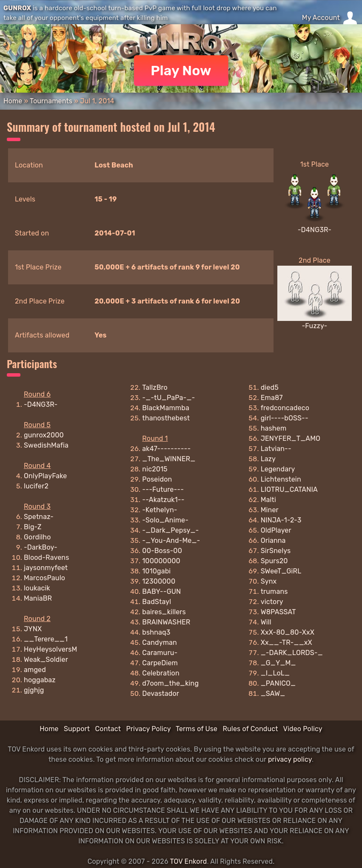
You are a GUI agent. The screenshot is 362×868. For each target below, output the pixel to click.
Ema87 (272, 398)
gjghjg (34, 690)
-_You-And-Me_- (171, 540)
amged (35, 670)
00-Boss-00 (162, 551)
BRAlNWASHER (166, 622)
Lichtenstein (281, 479)
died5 (270, 387)
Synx (269, 581)
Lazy (268, 459)
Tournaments (51, 101)
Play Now (181, 71)
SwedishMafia (46, 445)
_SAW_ (273, 694)
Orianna (273, 540)
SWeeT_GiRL (281, 571)
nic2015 (155, 469)
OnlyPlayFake (45, 476)
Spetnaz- (39, 517)
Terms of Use (197, 729)
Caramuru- (160, 653)
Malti (268, 500)
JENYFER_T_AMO (291, 438)
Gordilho (37, 537)
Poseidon (157, 479)
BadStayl (157, 602)
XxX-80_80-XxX (288, 632)
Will (266, 622)
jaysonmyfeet (46, 568)
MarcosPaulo (44, 578)
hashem (274, 428)
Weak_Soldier (46, 660)
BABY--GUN (161, 591)
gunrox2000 (44, 435)
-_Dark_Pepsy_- (170, 530)
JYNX (33, 629)
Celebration (161, 673)
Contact (108, 729)
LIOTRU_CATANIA (289, 489)
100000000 (161, 561)
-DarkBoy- (41, 547)
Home (13, 101)
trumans (274, 591)
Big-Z (33, 527)
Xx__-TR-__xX (286, 642)
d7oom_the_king (170, 683)
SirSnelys (276, 551)
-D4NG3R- (315, 230)
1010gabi (156, 571)
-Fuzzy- (314, 326)
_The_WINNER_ (169, 459)
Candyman (160, 642)
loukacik (37, 588)
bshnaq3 (156, 632)
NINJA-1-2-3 (281, 520)
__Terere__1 (46, 639)
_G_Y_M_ (278, 663)
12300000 (159, 581)
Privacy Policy (148, 729)
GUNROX (17, 8)
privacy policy (290, 759)
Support (77, 729)
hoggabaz (40, 680)
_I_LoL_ (275, 673)
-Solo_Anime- (165, 520)
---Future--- (163, 489)
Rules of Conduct (250, 729)
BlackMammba (166, 408)
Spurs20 (274, 561)
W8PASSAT (278, 612)
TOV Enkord (188, 861)
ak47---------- (166, 449)
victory (272, 602)
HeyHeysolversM (50, 649)
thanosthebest (166, 418)
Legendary (278, 469)
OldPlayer (276, 530)
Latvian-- (276, 449)
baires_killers (164, 612)
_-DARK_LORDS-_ (292, 653)
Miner (270, 510)
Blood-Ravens (47, 557)
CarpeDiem (160, 663)
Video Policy (302, 729)
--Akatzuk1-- (163, 500)
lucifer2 (36, 486)
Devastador (161, 694)
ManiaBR (38, 598)
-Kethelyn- (160, 510)
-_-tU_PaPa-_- (168, 398)
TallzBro (155, 387)
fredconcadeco (285, 408)
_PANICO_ (278, 683)
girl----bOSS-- (285, 418)
